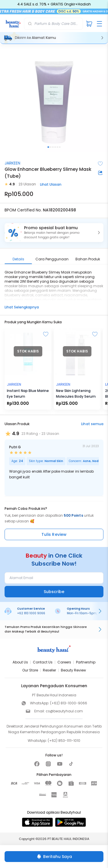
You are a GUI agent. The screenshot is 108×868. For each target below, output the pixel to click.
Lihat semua (92, 424)
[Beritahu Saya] (54, 857)
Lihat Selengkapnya (22, 307)
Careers (64, 662)
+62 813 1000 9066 (31, 613)
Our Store (30, 670)
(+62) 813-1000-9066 (69, 703)
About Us (20, 662)
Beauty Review (73, 670)
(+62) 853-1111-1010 (64, 741)
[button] (54, 233)
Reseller (49, 670)
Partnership (86, 662)
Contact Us (43, 662)
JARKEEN (12, 163)
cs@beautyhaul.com (64, 711)
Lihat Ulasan (51, 184)
